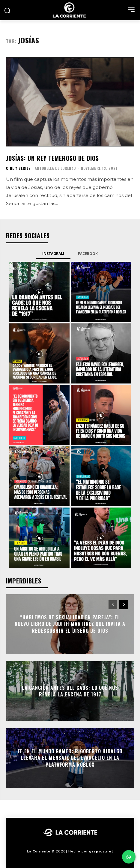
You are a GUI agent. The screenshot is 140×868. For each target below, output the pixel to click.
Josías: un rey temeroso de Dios (52, 158)
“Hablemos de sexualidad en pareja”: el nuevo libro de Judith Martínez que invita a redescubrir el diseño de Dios (70, 624)
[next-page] (124, 605)
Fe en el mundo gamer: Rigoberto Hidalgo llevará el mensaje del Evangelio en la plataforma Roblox (70, 758)
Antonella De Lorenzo (55, 168)
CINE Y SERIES (18, 168)
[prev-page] (113, 605)
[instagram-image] (39, 292)
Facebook (88, 254)
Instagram (53, 254)
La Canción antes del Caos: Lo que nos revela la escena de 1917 (70, 691)
